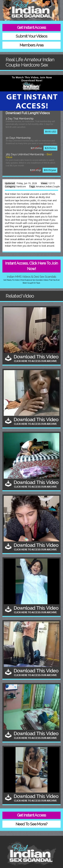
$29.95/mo (50, 148)
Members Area (32, 45)
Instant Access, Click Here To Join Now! (31, 266)
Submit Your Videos (31, 36)
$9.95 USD (51, 132)
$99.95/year (50, 170)
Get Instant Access (32, 27)
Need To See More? (32, 824)
